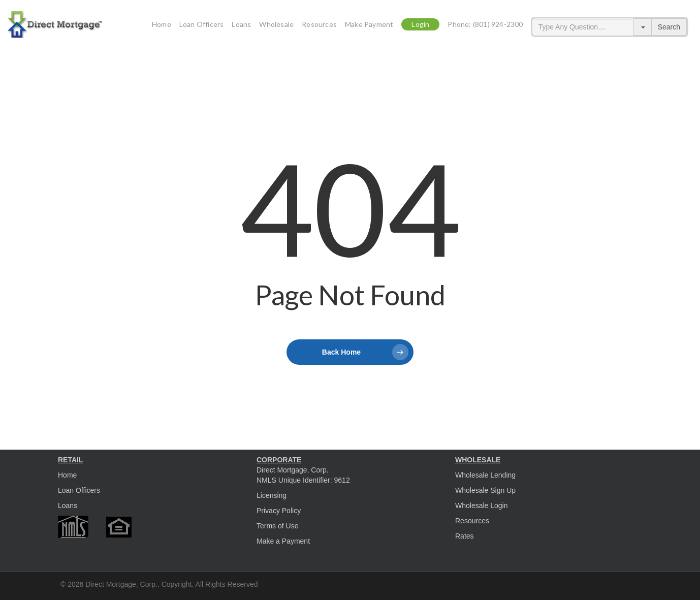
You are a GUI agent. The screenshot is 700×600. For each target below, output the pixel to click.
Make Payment (369, 27)
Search (669, 27)
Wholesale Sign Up (485, 490)
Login (420, 27)
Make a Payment (283, 541)
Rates (465, 536)
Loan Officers (202, 27)
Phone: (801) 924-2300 (485, 27)
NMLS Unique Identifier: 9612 (303, 480)
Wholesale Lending (485, 475)
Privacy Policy (279, 511)
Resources (319, 27)
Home (162, 27)
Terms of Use (277, 526)
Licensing (272, 495)
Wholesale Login (482, 506)
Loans (241, 27)
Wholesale (276, 27)
